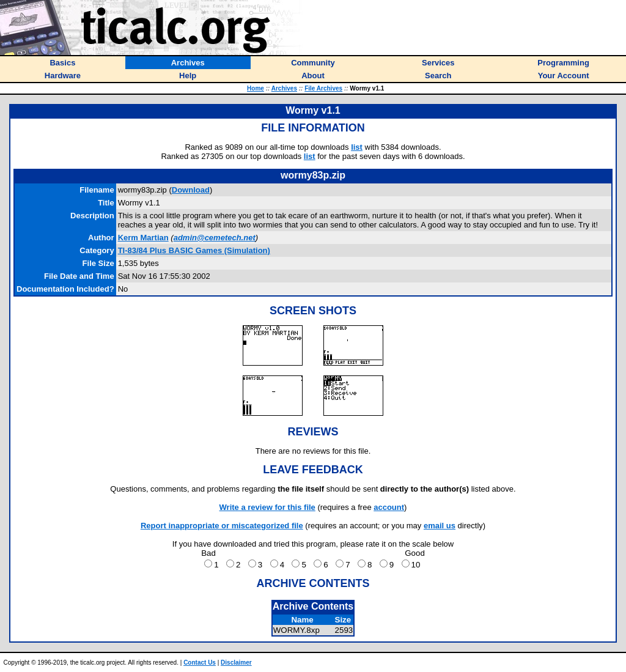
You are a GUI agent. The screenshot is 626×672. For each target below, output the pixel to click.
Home (256, 88)
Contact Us (200, 663)
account (389, 507)
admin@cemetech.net (215, 238)
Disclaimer (236, 663)
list (357, 147)
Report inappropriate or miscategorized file (222, 526)
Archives (284, 88)
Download (191, 190)
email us (440, 526)
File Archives (323, 88)
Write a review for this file (267, 507)
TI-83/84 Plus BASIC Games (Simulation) (194, 250)
